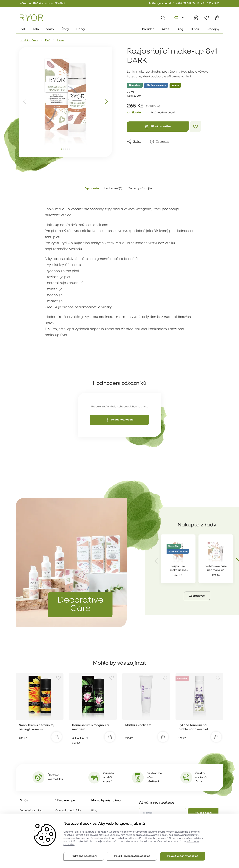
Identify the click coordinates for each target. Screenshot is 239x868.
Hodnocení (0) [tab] (113, 189)
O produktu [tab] (92, 189)
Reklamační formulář (69, 813)
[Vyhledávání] (163, 18)
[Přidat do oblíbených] (195, 126)
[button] (175, 596)
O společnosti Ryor (32, 806)
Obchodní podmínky (68, 806)
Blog (94, 806)
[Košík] (217, 18)
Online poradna (101, 813)
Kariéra (24, 813)
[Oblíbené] (207, 18)
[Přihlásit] (196, 18)
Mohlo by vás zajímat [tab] (141, 189)
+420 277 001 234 (186, 3)
